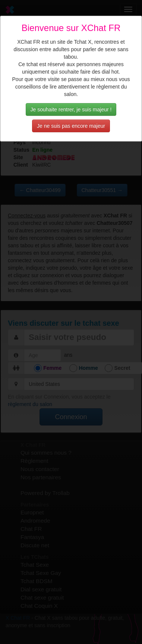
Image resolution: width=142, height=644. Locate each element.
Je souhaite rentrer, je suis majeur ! (71, 109)
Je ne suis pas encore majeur (71, 126)
